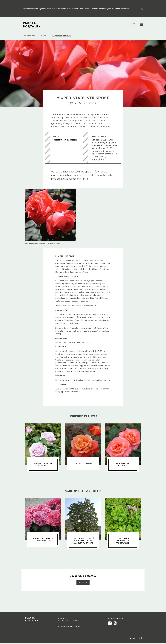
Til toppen (136, 640)
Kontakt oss (83, 584)
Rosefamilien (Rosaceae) (65, 140)
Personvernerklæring (70, 628)
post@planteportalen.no (69, 622)
